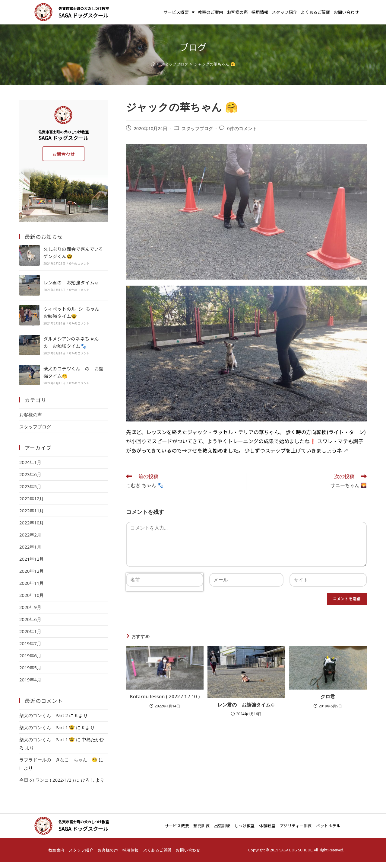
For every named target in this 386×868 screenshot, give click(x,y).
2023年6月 (30, 474)
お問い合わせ (346, 12)
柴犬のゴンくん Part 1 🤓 (47, 727)
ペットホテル (328, 826)
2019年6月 (30, 655)
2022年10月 (32, 523)
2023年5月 (30, 486)
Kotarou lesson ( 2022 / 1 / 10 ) (165, 697)
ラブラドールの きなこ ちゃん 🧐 (58, 760)
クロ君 (328, 697)
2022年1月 (30, 547)
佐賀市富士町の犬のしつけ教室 (84, 8)
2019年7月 (30, 643)
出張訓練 (222, 826)
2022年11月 (32, 511)
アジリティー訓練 (296, 826)
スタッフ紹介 (284, 12)
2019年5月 (30, 668)
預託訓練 (201, 826)
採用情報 (260, 12)
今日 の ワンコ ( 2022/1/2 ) (47, 780)
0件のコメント (242, 128)
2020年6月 (30, 619)
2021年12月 (32, 559)
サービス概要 (179, 12)
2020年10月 (32, 595)
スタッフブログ (197, 128)
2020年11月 (32, 583)
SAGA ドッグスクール (83, 15)
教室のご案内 (210, 12)
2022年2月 (30, 535)
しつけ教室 (245, 826)
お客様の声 (237, 12)
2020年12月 (32, 571)
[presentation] (165, 602)
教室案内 (56, 850)
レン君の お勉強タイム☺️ (246, 705)
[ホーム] (153, 64)
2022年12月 (32, 498)
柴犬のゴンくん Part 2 (44, 715)
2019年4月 (30, 680)
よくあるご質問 (315, 12)
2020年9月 (30, 607)
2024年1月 (30, 462)
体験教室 (267, 826)
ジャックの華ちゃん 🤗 (214, 64)
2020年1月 (30, 631)
